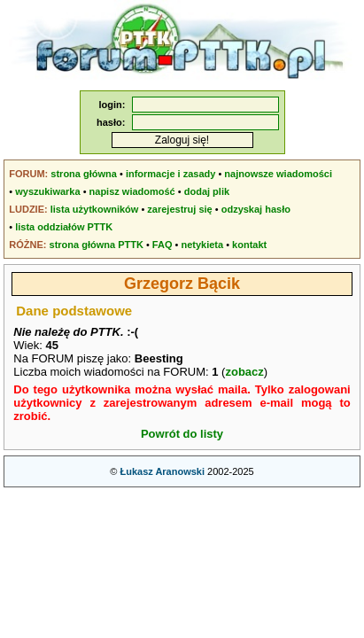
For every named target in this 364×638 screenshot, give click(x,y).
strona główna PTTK (97, 245)
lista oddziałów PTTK (64, 227)
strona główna (84, 174)
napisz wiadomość (132, 191)
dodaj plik (207, 191)
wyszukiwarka (47, 191)
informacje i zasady (171, 174)
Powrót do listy (182, 434)
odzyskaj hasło (256, 209)
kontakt (249, 245)
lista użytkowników (95, 209)
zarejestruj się (179, 209)
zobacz (244, 372)
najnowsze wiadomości (278, 174)
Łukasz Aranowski (162, 471)
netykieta (202, 245)
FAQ (163, 245)
